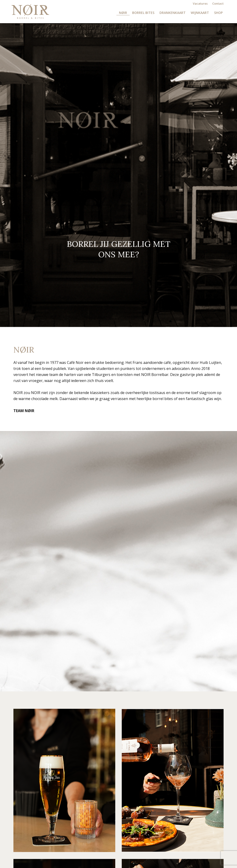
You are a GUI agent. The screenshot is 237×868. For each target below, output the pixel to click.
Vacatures (200, 3)
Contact (218, 3)
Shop (218, 13)
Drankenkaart (173, 13)
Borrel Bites (143, 13)
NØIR (123, 13)
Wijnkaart (200, 13)
